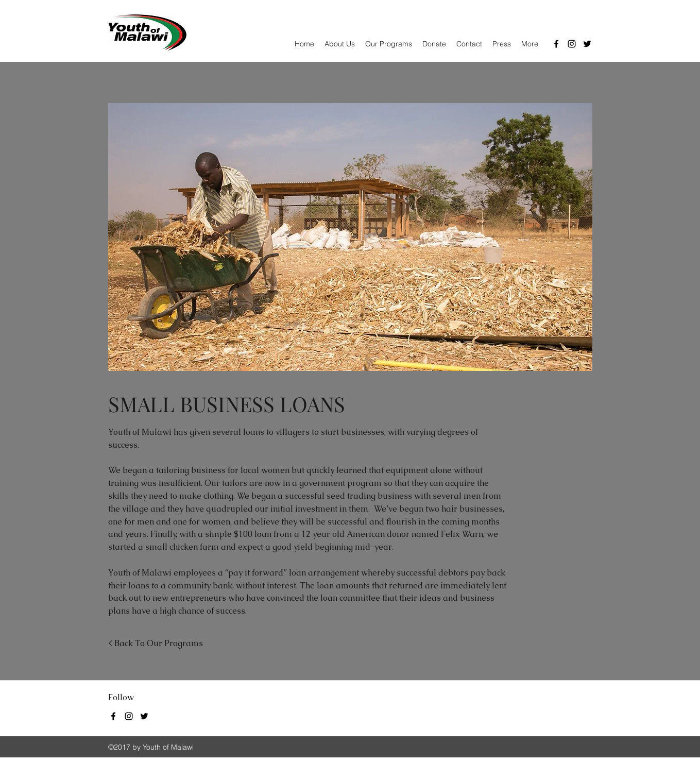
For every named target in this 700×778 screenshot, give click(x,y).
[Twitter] (587, 44)
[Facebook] (556, 44)
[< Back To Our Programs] (156, 644)
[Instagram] (572, 44)
